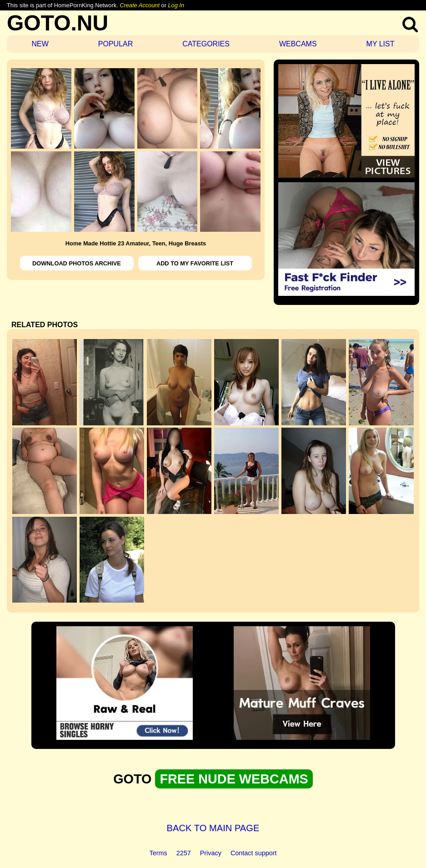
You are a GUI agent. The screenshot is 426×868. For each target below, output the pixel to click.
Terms (158, 853)
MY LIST (381, 44)
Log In (176, 5)
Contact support (254, 853)
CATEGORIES (206, 44)
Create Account (140, 5)
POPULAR (115, 44)
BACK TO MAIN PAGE (213, 828)
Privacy (211, 853)
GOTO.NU (58, 23)
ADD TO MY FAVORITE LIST (195, 263)
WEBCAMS (298, 44)
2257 (184, 853)
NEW (40, 44)
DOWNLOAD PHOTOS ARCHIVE (77, 263)
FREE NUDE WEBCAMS (234, 779)
